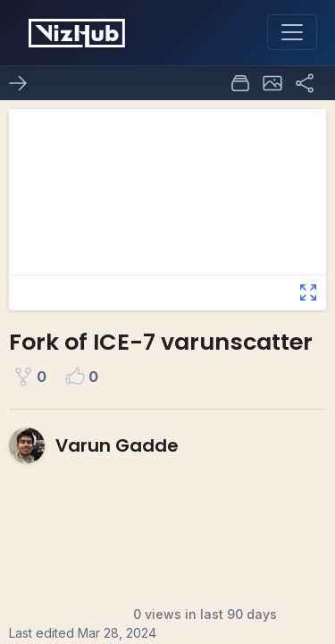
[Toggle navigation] (292, 32)
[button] (272, 83)
